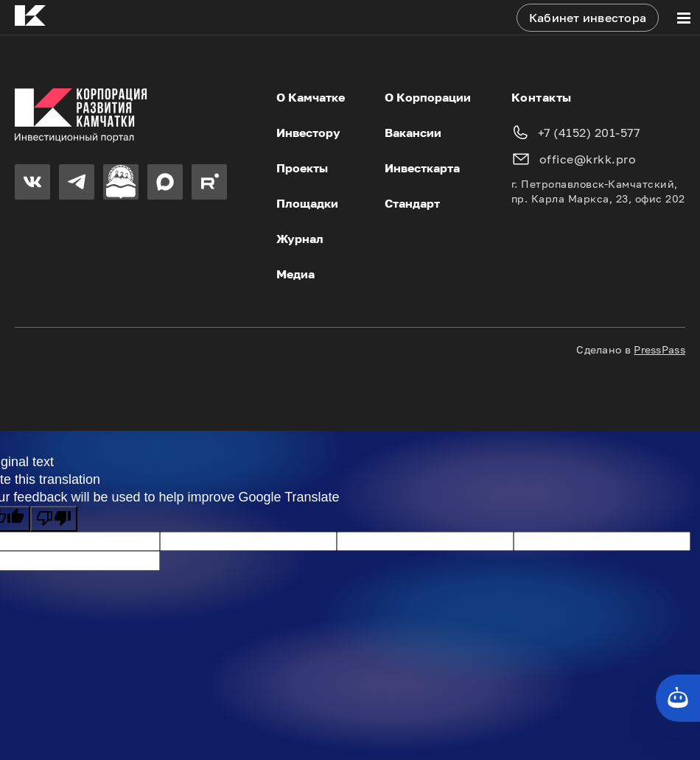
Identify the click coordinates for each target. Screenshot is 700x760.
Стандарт (412, 203)
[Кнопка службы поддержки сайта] (678, 698)
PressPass (659, 349)
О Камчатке (311, 97)
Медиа (295, 274)
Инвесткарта (422, 168)
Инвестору (308, 133)
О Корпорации (428, 97)
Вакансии (413, 133)
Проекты (302, 168)
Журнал (300, 239)
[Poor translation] (54, 519)
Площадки (307, 203)
